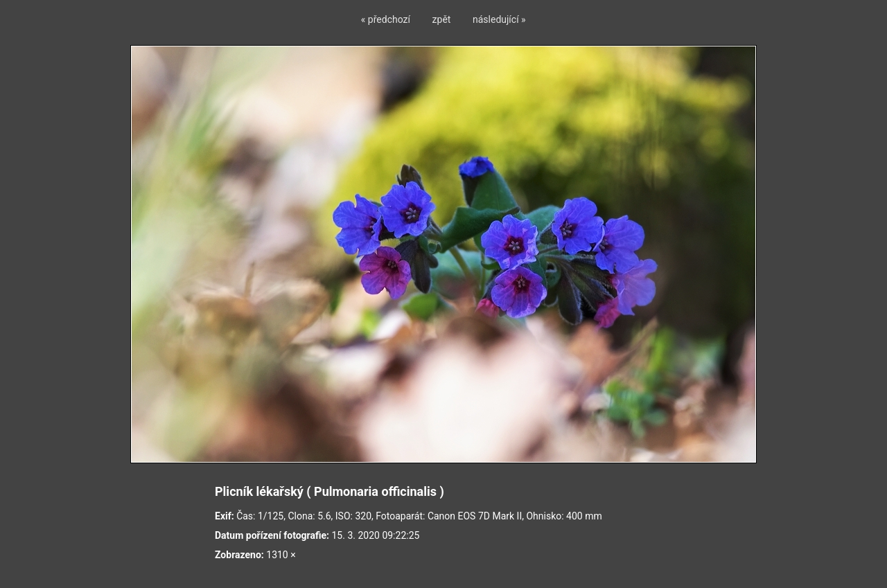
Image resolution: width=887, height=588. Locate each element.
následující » (499, 19)
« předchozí (386, 19)
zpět (442, 19)
